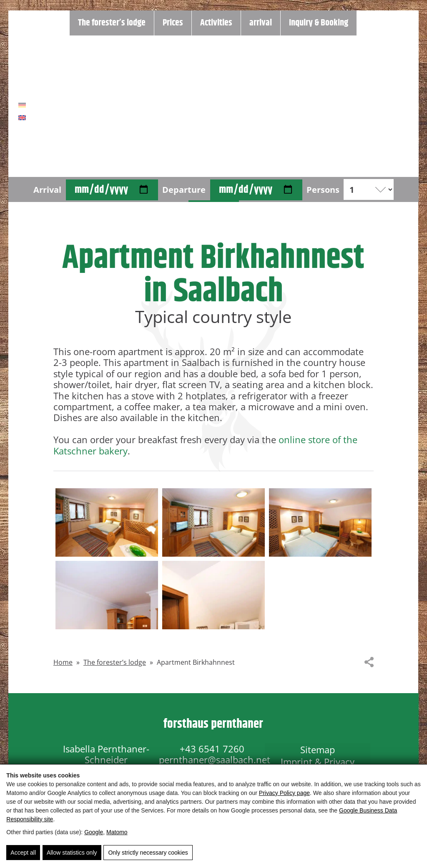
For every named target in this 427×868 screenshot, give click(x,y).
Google (94, 833)
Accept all (23, 853)
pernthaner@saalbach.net (215, 759)
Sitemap (318, 749)
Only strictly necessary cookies (147, 853)
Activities (216, 23)
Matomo (117, 833)
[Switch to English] (22, 118)
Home (63, 662)
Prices (173, 23)
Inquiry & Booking (319, 23)
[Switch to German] (22, 106)
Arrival (47, 189)
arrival (261, 23)
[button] (107, 522)
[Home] (213, 106)
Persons (323, 189)
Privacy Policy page (284, 793)
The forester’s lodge (112, 23)
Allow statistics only (72, 853)
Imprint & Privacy (318, 759)
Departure (184, 189)
